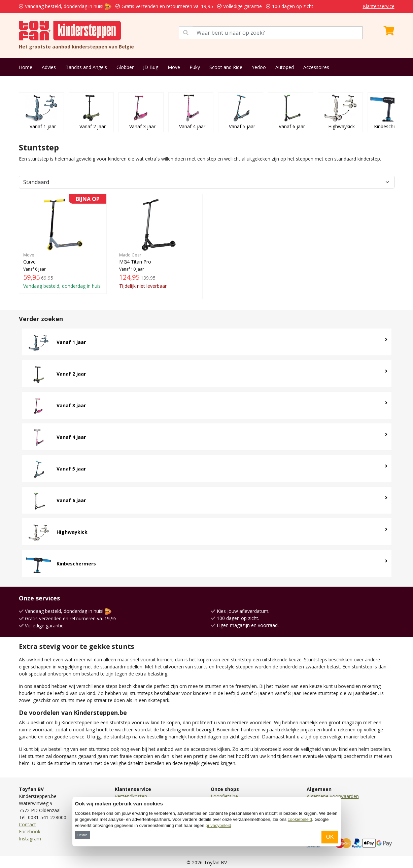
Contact (27, 824)
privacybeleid (218, 825)
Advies (49, 67)
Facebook (30, 831)
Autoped (285, 67)
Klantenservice (379, 6)
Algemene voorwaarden (333, 796)
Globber (125, 67)
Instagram (30, 839)
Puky (195, 67)
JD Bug (151, 67)
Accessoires (316, 67)
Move (174, 67)
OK (330, 837)
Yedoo (259, 67)
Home (26, 67)
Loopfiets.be (224, 796)
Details (82, 835)
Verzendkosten (131, 796)
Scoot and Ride (226, 67)
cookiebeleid (300, 819)
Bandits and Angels (86, 67)
